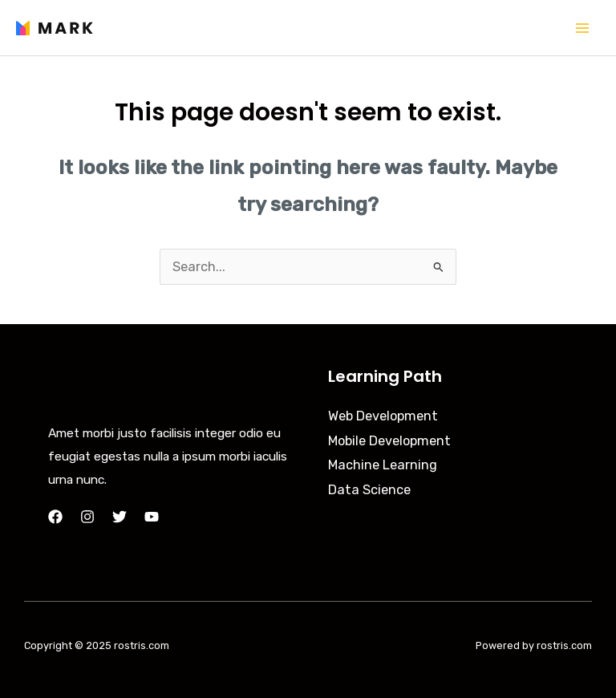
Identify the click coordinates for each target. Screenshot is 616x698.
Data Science (369, 490)
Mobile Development (389, 441)
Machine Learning (383, 465)
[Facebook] (55, 517)
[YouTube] (152, 517)
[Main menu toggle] (582, 28)
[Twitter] (120, 517)
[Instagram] (87, 517)
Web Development (383, 416)
